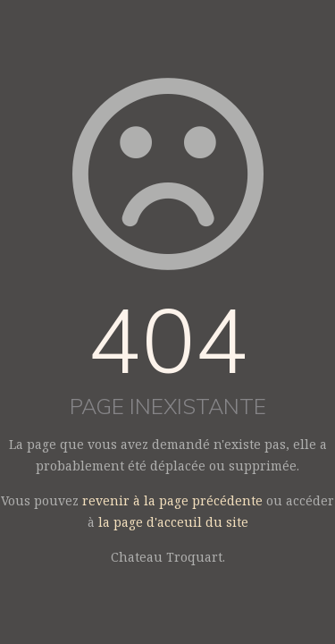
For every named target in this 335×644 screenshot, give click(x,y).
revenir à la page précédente (172, 500)
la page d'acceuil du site (173, 522)
